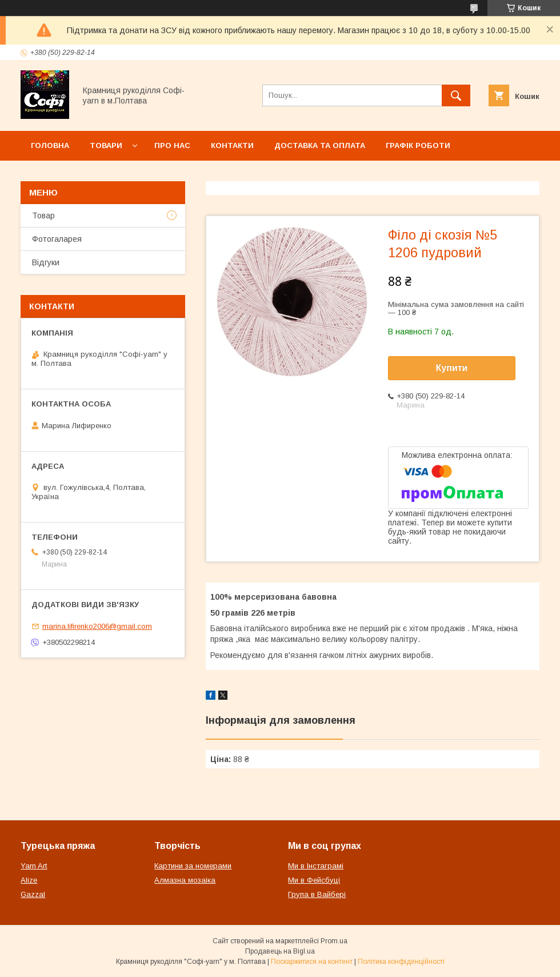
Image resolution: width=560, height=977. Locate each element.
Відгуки (46, 262)
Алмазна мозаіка (185, 880)
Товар (43, 216)
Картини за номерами (193, 866)
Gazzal (33, 894)
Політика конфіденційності (401, 962)
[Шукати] (456, 95)
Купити (452, 368)
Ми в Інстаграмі (316, 866)
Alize (29, 880)
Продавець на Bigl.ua (280, 951)
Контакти (232, 145)
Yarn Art (34, 866)
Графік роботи (418, 145)
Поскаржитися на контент (312, 962)
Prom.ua (334, 941)
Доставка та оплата (320, 145)
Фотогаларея (57, 239)
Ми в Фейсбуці (314, 880)
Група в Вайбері (317, 894)
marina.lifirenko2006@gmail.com (97, 626)
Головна (50, 145)
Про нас (172, 145)
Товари (106, 145)
